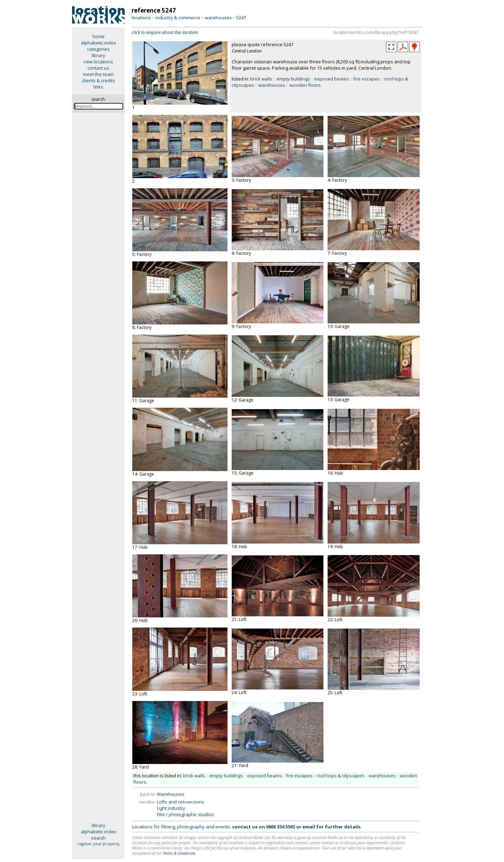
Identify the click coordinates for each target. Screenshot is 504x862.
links (98, 87)
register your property (99, 844)
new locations (98, 62)
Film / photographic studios (185, 814)
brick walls (261, 79)
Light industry (171, 808)
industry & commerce (178, 17)
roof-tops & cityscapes (341, 776)
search (98, 838)
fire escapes (366, 79)
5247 (241, 17)
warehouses (218, 17)
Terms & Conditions (179, 853)
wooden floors (305, 85)
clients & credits (99, 80)
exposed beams (332, 79)
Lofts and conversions (180, 802)
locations (141, 17)
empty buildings (293, 79)
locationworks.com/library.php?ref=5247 (376, 32)
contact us (98, 68)
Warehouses (171, 794)
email (309, 827)
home (99, 36)
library (99, 55)
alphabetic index (99, 43)
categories (98, 49)
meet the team (98, 74)
